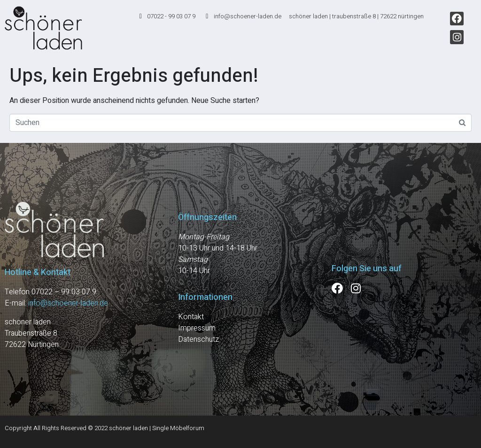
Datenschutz (198, 339)
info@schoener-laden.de (68, 303)
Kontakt (191, 317)
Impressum (197, 328)
